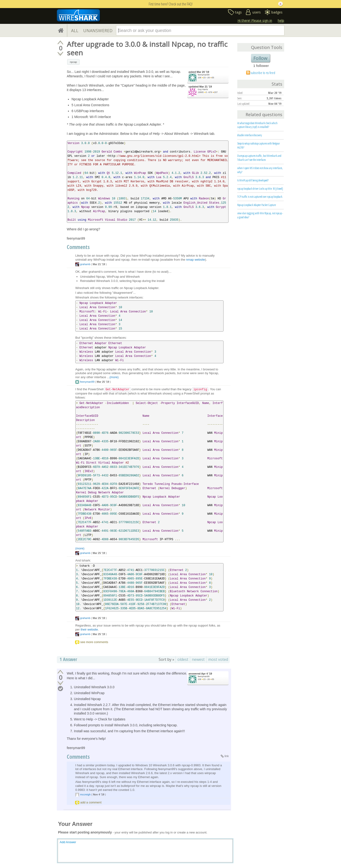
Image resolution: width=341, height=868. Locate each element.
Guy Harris (203, 89)
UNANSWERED (98, 31)
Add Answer (68, 842)
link (227, 756)
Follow (260, 58)
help (281, 20)
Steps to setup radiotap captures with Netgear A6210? (259, 145)
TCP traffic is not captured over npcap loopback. (260, 197)
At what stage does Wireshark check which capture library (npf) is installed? (257, 125)
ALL (75, 31)
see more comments (94, 642)
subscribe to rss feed (263, 73)
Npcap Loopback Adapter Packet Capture (257, 205)
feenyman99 (204, 75)
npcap (73, 62)
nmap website (196, 260)
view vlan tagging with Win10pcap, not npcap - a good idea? (260, 215)
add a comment (91, 802)
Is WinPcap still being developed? (253, 180)
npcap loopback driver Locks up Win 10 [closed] (260, 189)
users (257, 12)
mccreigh (85, 794)
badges (277, 12)
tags (238, 12)
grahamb (85, 264)
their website (89, 629)
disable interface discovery (250, 135)
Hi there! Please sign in (255, 20)
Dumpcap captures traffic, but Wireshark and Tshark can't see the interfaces (259, 158)
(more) (114, 377)
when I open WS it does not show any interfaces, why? (260, 170)
